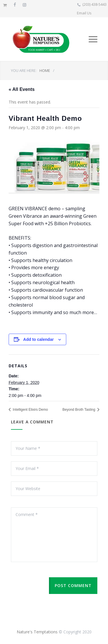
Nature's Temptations (37, 632)
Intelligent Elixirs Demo (30, 410)
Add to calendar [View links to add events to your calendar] (39, 339)
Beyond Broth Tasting (79, 410)
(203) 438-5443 (94, 4)
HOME (45, 70)
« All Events (22, 89)
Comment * (54, 535)
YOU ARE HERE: (24, 70)
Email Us (84, 13)
